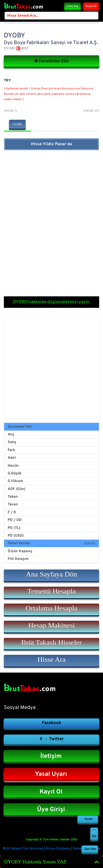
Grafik (17, 124)
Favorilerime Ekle (52, 61)
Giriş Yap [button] (73, 6)
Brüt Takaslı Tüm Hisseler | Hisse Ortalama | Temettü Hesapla (51, 849)
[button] (51, 575)
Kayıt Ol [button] (91, 6)
